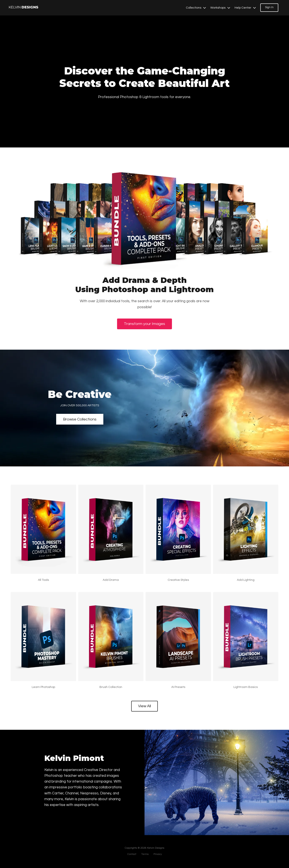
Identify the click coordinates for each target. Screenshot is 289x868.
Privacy (158, 854)
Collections (196, 8)
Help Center (245, 8)
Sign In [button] (269, 7)
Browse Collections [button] (80, 419)
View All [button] (144, 706)
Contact (132, 854)
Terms (145, 854)
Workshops (220, 8)
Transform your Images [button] (144, 324)
